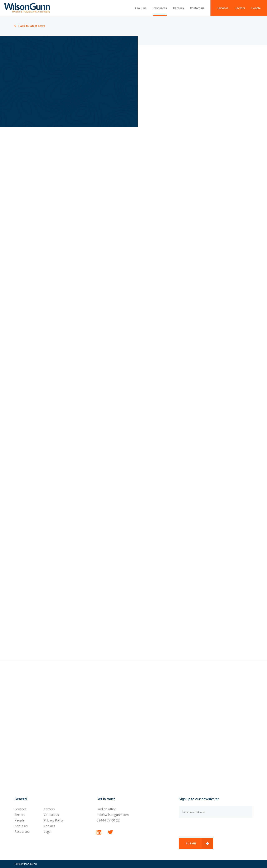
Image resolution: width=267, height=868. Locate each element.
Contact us (197, 8)
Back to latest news (32, 26)
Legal (48, 831)
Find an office (106, 809)
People (256, 8)
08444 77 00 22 (108, 820)
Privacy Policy (54, 820)
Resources (160, 8)
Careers (178, 8)
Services (223, 8)
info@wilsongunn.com (113, 815)
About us (140, 8)
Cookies (49, 826)
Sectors (240, 8)
